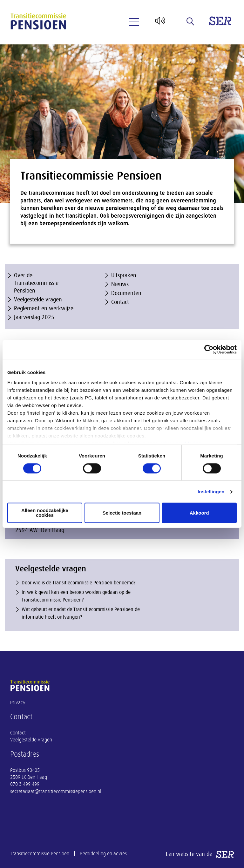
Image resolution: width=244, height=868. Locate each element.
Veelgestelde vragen (38, 299)
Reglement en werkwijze (44, 308)
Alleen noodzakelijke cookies (45, 513)
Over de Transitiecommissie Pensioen (36, 283)
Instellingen (211, 492)
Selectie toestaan (122, 513)
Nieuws (120, 284)
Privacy (18, 703)
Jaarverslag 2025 (34, 317)
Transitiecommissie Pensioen (40, 854)
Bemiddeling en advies (103, 854)
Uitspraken (124, 275)
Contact (120, 302)
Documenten (126, 293)
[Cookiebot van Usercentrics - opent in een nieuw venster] (209, 349)
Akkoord (199, 513)
